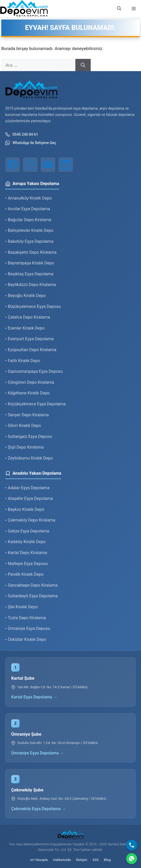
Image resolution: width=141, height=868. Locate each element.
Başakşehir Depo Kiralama (32, 252)
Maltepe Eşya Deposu (28, 564)
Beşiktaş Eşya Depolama (31, 274)
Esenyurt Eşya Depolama (31, 339)
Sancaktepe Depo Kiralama (33, 585)
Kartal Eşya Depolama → (34, 697)
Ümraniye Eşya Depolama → (38, 753)
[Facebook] (13, 165)
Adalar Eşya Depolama (29, 488)
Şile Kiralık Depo (23, 607)
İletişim (82, 860)
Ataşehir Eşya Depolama (30, 498)
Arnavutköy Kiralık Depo (30, 198)
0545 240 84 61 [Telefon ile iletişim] (22, 134)
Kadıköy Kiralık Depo (27, 542)
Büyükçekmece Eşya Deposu (34, 306)
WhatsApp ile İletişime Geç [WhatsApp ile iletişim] (31, 143)
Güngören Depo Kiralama (31, 382)
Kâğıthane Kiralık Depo (29, 393)
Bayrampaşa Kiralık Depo (31, 263)
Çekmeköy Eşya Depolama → (38, 809)
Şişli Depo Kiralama (26, 447)
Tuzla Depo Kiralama (27, 618)
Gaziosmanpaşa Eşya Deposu (35, 371)
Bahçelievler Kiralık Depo (31, 230)
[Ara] (83, 65)
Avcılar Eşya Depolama (29, 209)
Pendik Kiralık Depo (26, 574)
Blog (107, 860)
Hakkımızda (62, 860)
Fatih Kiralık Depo (24, 361)
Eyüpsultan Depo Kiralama (32, 350)
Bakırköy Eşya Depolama (31, 241)
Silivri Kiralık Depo (24, 426)
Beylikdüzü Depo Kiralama (32, 285)
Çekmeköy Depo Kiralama (32, 520)
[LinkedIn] (66, 165)
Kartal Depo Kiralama (27, 553)
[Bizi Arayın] (132, 845)
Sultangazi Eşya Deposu (30, 436)
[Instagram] (30, 165)
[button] (119, 9)
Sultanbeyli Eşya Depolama (33, 596)
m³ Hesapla (39, 860)
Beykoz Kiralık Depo (26, 509)
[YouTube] (48, 165)
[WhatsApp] (132, 859)
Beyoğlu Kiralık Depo (27, 296)
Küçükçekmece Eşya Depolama (37, 404)
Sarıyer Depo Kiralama (28, 415)
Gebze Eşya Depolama (28, 531)
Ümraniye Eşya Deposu (29, 628)
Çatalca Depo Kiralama (29, 317)
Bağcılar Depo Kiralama (29, 220)
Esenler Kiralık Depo (26, 328)
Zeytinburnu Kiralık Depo (30, 458)
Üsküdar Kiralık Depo (27, 639)
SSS (96, 860)
